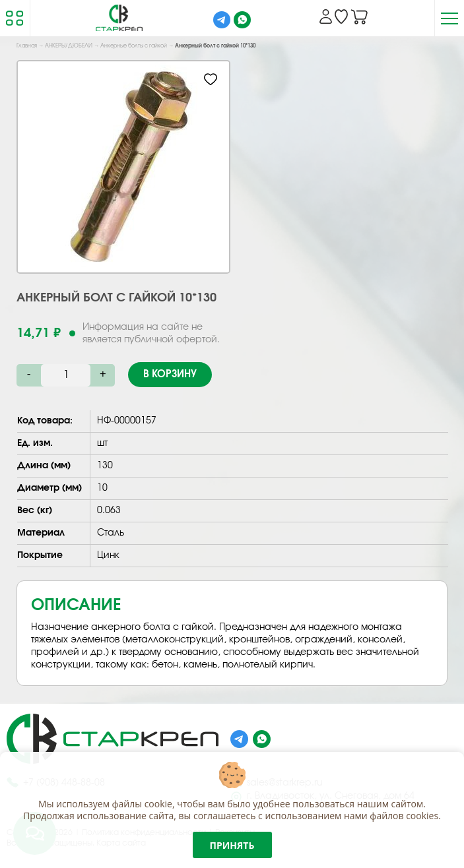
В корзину (170, 374)
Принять (232, 845)
